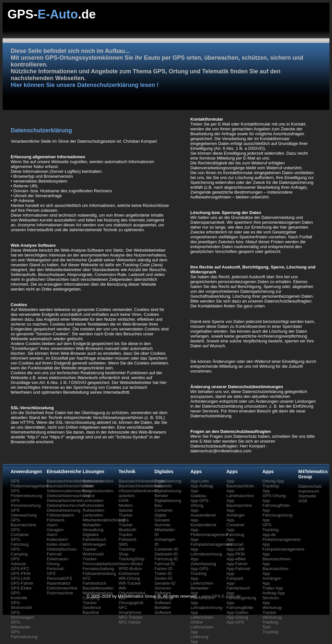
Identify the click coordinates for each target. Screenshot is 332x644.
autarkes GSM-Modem (127, 501)
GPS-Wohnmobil (21, 605)
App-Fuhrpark (235, 576)
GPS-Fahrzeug (20, 542)
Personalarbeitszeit (101, 564)
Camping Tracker (91, 600)
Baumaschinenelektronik (142, 481)
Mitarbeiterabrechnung (104, 520)
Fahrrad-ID (165, 564)
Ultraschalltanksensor (139, 491)
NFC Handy (130, 622)
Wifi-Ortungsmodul (132, 590)
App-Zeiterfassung (203, 561)
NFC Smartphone (130, 610)
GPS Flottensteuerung (27, 493)
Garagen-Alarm (56, 532)
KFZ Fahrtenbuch (95, 581)
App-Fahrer (237, 564)
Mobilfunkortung (98, 593)
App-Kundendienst (203, 522)
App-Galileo (237, 612)
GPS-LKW (20, 578)
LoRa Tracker (126, 522)
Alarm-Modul (131, 564)
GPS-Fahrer (22, 583)
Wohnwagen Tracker (94, 547)
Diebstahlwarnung (64, 510)
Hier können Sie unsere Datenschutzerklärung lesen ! (85, 85)
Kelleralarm (57, 539)
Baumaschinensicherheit (70, 486)
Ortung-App (273, 481)
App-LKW (235, 549)
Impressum (309, 491)
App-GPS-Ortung (200, 503)
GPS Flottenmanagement (30, 483)
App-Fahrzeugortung (241, 595)
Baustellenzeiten (98, 588)
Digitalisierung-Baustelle (169, 483)
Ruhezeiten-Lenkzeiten (94, 513)
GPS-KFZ (20, 569)
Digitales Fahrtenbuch (95, 537)
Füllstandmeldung (99, 573)
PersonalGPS (59, 578)
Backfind (91, 612)
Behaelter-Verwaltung (93, 527)
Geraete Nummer (163, 522)
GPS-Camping (19, 552)
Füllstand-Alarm (56, 522)
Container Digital (164, 513)
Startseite (307, 496)
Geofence (92, 608)
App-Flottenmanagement (209, 532)
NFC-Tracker (131, 617)
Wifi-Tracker (130, 583)
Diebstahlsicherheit (65, 501)
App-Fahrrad (238, 569)
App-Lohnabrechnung (206, 552)
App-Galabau (198, 493)
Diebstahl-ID (166, 554)
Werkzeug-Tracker (273, 610)
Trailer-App (273, 588)
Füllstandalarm (60, 515)
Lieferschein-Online (202, 620)
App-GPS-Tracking (200, 571)
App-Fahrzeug (235, 532)
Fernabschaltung (98, 569)
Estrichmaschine (62, 588)
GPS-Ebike (21, 588)
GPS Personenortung (26, 503)
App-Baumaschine (239, 503)
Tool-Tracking (270, 629)
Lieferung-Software (164, 600)
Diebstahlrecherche (65, 505)
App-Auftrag (202, 486)
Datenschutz (310, 486)
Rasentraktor (59, 583)
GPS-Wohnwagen (22, 615)
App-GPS (235, 622)
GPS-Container (20, 532)
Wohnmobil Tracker (93, 556)
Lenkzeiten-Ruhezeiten (94, 503)
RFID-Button (130, 569)
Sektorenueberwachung (69, 491)
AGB (303, 501)
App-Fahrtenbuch (238, 586)
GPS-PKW (21, 573)
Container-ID (167, 549)
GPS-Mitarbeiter (21, 625)
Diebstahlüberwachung (68, 496)
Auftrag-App (273, 593)
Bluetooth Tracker (128, 532)
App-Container (235, 522)
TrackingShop (132, 559)
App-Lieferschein (202, 581)
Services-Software (163, 590)
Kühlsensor (129, 573)
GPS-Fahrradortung (24, 634)
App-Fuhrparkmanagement (211, 542)
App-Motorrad (235, 542)
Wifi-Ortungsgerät (131, 600)
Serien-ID (164, 578)
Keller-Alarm (58, 544)
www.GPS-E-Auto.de (221, 596)
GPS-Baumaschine (24, 522)
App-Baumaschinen (240, 483)
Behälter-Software (163, 610)
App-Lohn (199, 481)
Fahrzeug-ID (166, 559)
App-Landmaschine (240, 493)
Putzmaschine (60, 593)
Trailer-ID (163, 573)
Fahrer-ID (164, 569)
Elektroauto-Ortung (58, 561)
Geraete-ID (165, 583)
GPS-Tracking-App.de (271, 530)
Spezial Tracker (126, 513)
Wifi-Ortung (129, 578)
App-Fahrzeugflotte (240, 605)
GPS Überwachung (24, 513)
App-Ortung (237, 617)
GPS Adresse (18, 561)
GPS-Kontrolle (19, 595)
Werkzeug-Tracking (273, 620)
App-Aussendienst (203, 513)
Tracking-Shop (127, 552)
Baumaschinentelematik (141, 486)
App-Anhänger (235, 513)
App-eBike (236, 559)
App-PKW (236, 554)
